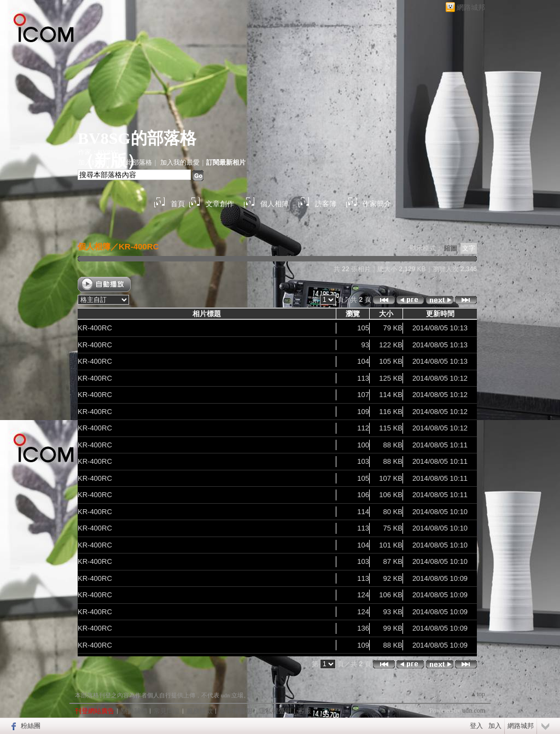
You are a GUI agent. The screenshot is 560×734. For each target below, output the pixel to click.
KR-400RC (139, 246)
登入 (476, 726)
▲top (478, 694)
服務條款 (200, 711)
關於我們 (134, 711)
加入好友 (91, 162)
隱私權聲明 (275, 711)
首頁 (178, 204)
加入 (495, 726)
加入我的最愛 (180, 162)
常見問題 (167, 711)
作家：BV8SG (98, 152)
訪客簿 (326, 204)
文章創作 (220, 204)
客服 (305, 711)
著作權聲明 (236, 711)
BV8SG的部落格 (137, 138)
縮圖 (451, 248)
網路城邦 (471, 7)
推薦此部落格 (132, 162)
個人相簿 (275, 204)
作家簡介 (377, 204)
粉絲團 (31, 726)
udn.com (474, 710)
